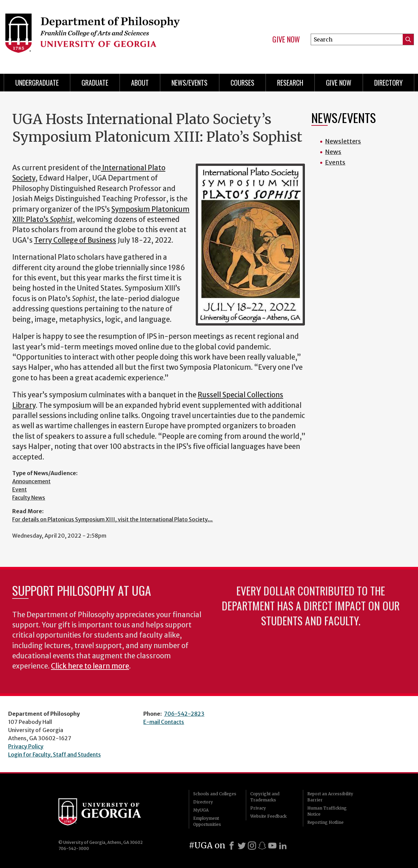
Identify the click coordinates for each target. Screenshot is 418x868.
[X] (242, 846)
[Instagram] (252, 846)
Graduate (95, 83)
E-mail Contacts (164, 722)
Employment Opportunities (207, 821)
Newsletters (343, 141)
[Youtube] (272, 846)
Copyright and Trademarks (265, 797)
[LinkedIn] (283, 846)
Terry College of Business (75, 240)
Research (290, 83)
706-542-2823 (184, 714)
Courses (242, 83)
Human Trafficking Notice (327, 811)
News (333, 152)
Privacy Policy (26, 746)
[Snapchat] (262, 846)
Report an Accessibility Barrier (330, 797)
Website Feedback (268, 816)
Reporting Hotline (325, 822)
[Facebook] (232, 846)
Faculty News (29, 498)
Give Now (286, 39)
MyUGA (201, 810)
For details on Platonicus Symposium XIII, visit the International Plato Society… (113, 519)
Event (20, 489)
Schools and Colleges (215, 794)
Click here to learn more (90, 666)
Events (335, 162)
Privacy (258, 808)
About (140, 83)
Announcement (31, 481)
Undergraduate (37, 83)
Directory (388, 83)
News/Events (189, 83)
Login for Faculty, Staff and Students (54, 754)
